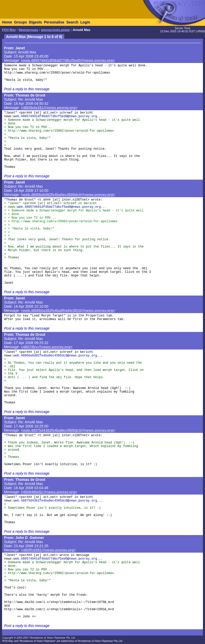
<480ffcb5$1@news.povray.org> (48, 550)
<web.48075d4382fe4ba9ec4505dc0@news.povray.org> (68, 430)
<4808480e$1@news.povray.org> (49, 492)
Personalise (54, 22)
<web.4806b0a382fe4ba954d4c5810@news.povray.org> (68, 311)
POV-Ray (9, 30)
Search (72, 22)
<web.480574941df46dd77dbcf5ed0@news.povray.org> (68, 60)
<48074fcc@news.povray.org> (47, 347)
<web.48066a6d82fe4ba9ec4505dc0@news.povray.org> (68, 195)
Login (85, 22)
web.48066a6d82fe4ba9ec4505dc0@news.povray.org (55, 356)
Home (7, 22)
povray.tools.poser (56, 30)
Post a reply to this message (27, 89)
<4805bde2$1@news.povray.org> (49, 108)
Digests (36, 22)
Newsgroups (28, 30)
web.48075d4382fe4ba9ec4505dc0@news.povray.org (55, 501)
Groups (20, 22)
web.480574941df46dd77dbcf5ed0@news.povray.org (55, 116)
